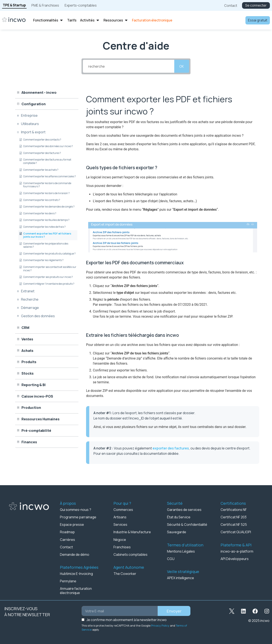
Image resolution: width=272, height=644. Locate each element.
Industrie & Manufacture (132, 532)
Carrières (67, 539)
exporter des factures (171, 448)
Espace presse (72, 525)
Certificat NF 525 (234, 525)
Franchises (122, 547)
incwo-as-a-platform (237, 551)
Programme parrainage (78, 517)
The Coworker (125, 573)
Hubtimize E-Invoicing (76, 573)
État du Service (179, 517)
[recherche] (128, 66)
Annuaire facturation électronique (76, 590)
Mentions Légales (181, 551)
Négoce (120, 539)
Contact (66, 547)
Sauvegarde (177, 532)
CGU (171, 559)
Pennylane (68, 581)
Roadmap (67, 532)
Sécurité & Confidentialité (187, 525)
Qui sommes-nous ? (76, 510)
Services (120, 525)
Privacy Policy (160, 625)
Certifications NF (234, 510)
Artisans (120, 517)
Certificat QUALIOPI (236, 532)
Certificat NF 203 (234, 517)
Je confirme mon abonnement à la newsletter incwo (127, 620)
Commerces (123, 510)
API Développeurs (235, 559)
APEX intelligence (181, 578)
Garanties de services (184, 510)
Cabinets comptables (130, 554)
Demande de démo (75, 554)
